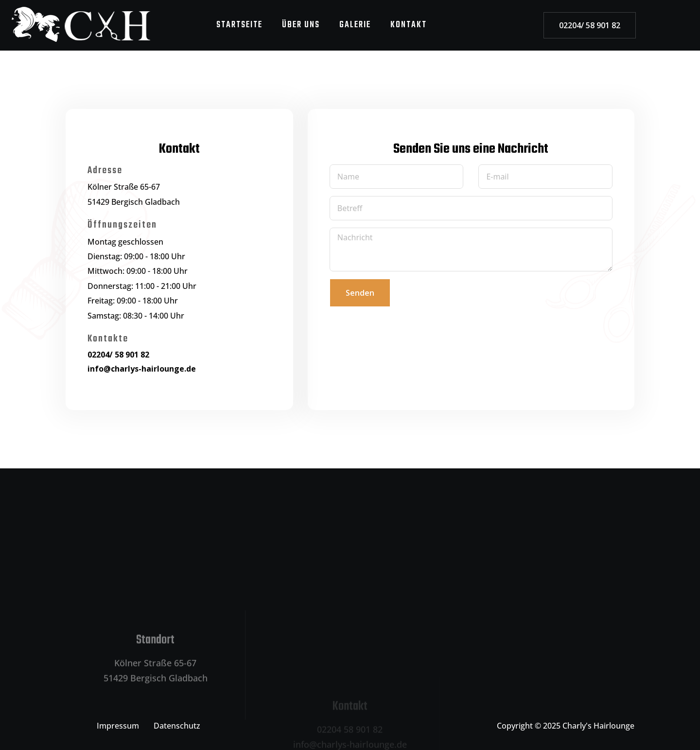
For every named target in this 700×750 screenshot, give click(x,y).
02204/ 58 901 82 (590, 25)
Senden (360, 293)
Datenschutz (177, 726)
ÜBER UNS (301, 25)
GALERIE (355, 25)
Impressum (118, 726)
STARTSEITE (239, 25)
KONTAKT (409, 25)
